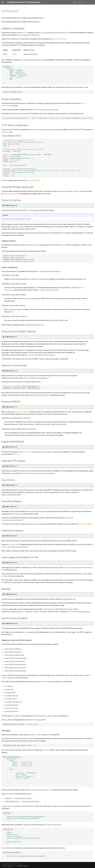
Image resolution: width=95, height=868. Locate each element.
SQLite (25, 33)
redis (29, 210)
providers (46, 750)
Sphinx (11, 866)
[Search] (84, 2)
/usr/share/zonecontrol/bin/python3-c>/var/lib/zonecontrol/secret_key (48, 118)
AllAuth (26, 632)
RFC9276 (16, 454)
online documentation (60, 39)
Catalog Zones (14, 545)
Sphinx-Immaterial (23, 866)
